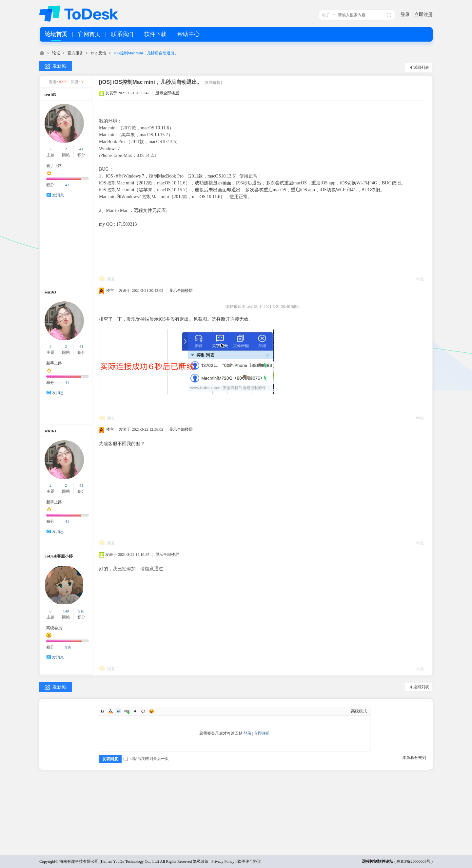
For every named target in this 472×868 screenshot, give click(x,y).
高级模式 (359, 711)
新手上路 (54, 166)
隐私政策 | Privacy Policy (214, 861)
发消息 (58, 195)
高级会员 (54, 628)
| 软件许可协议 (247, 861)
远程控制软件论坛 (378, 861)
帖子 (326, 15)
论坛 (56, 53)
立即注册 (423, 15)
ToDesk (42, 53)
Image (119, 711)
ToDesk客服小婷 (59, 556)
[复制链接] (213, 83)
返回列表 (421, 67)
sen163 (50, 95)
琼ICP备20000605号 (413, 861)
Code (143, 711)
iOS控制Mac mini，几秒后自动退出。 (146, 53)
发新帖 (59, 66)
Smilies (151, 711)
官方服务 (75, 53)
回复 (111, 279)
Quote (135, 711)
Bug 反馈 (98, 53)
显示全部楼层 (167, 93)
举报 (420, 279)
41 (81, 149)
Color (110, 711)
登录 (405, 15)
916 (81, 611)
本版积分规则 (414, 758)
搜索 (389, 15)
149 (66, 611)
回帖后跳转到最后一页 (146, 759)
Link (127, 711)
